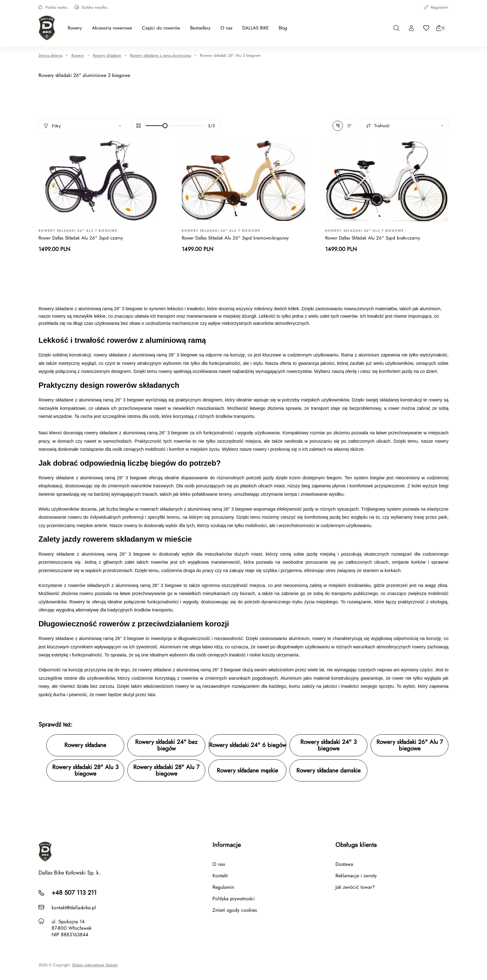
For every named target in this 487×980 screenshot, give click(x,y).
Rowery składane (107, 55)
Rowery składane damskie (328, 770)
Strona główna (50, 55)
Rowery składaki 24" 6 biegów (248, 745)
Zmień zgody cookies (235, 910)
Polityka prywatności (234, 899)
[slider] (165, 126)
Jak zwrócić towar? (355, 887)
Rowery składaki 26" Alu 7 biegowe (410, 745)
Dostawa (344, 864)
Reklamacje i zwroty (356, 876)
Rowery (78, 55)
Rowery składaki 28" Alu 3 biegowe (85, 770)
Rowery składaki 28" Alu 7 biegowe (166, 770)
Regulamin (436, 7)
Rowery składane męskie (247, 770)
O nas (219, 864)
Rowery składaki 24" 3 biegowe (328, 745)
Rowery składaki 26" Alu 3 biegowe (230, 55)
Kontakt (220, 876)
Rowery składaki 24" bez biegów (166, 745)
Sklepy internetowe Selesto (95, 965)
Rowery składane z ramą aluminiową (161, 55)
